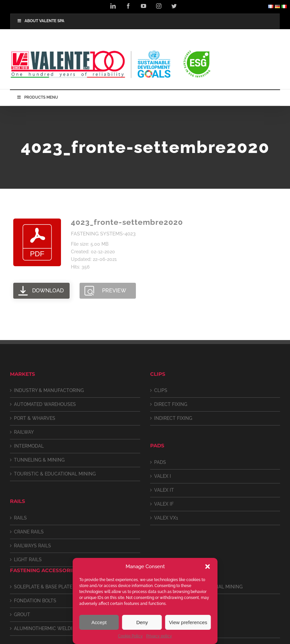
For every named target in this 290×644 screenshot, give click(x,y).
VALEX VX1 (166, 518)
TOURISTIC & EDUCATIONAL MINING (55, 474)
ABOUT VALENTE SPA (41, 21)
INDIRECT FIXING (173, 418)
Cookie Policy (130, 636)
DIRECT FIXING (171, 404)
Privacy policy (159, 636)
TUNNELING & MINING (39, 460)
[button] (207, 567)
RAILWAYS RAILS (32, 546)
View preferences (188, 622)
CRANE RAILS (29, 532)
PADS (160, 462)
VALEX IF (164, 504)
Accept (99, 622)
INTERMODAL (29, 446)
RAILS (20, 518)
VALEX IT (164, 490)
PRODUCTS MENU (37, 97)
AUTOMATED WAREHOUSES (45, 404)
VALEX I (163, 476)
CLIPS (161, 390)
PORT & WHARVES (35, 418)
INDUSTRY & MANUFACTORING (49, 390)
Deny (142, 622)
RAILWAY (24, 432)
